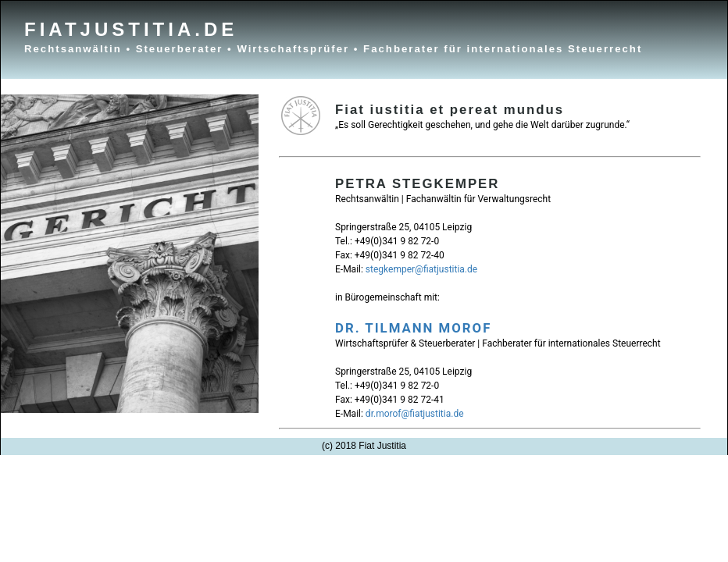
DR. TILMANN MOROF (413, 328)
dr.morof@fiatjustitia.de (415, 414)
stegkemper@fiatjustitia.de (421, 269)
